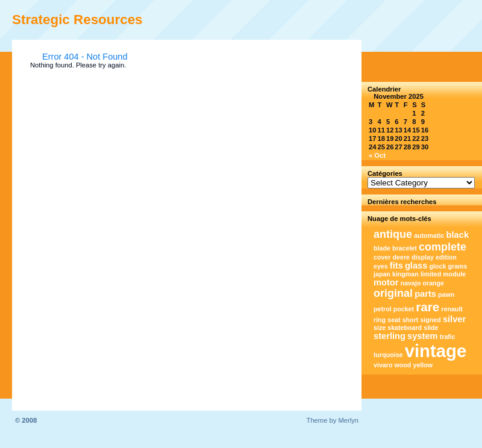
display (423, 257)
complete (443, 247)
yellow (423, 365)
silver (454, 319)
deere (401, 257)
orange (434, 283)
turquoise (388, 355)
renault (452, 309)
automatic (429, 235)
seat (394, 320)
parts (425, 294)
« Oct (377, 155)
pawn (446, 294)
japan (382, 274)
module (454, 274)
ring (380, 320)
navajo (411, 283)
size (380, 328)
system (423, 336)
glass (416, 266)
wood (403, 365)
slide (431, 328)
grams (457, 266)
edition (446, 257)
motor (386, 282)
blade (382, 248)
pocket (404, 309)
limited (431, 274)
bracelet (405, 248)
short (411, 320)
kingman (405, 274)
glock (438, 266)
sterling (390, 336)
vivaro (383, 365)
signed (430, 320)
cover (382, 257)
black (458, 235)
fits (396, 266)
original (393, 293)
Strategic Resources (77, 20)
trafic (448, 337)
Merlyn (348, 420)
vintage (436, 351)
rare (427, 307)
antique (393, 234)
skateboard (405, 328)
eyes (381, 266)
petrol (383, 309)
